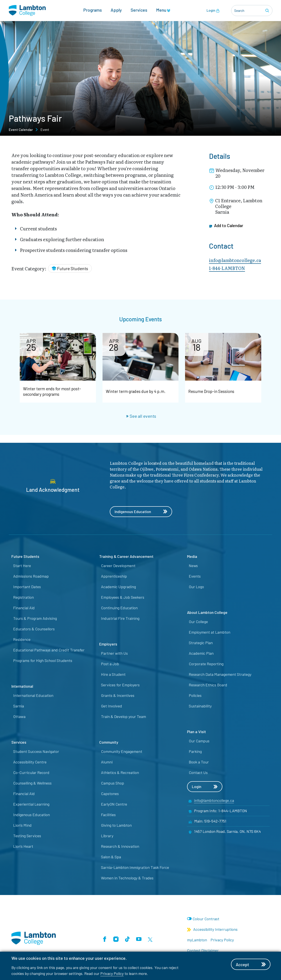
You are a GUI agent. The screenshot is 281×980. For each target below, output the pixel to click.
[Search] (268, 11)
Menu (163, 10)
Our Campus (199, 741)
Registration (23, 597)
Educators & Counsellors (34, 629)
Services (139, 10)
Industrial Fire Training (120, 618)
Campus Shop (113, 783)
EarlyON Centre (114, 804)
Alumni (107, 762)
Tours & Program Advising (35, 618)
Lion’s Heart (23, 846)
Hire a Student (113, 674)
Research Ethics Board (208, 685)
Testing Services (27, 836)
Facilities (108, 815)
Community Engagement (122, 752)
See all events (141, 416)
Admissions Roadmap (31, 576)
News (193, 566)
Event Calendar (21, 129)
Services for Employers (120, 685)
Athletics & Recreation (120, 773)
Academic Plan (201, 653)
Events (195, 576)
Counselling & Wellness (32, 783)
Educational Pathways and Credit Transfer (49, 650)
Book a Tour (199, 762)
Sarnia (19, 706)
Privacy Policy (112, 973)
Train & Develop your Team (123, 717)
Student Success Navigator (36, 752)
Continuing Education (119, 608)
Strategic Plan (201, 643)
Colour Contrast (206, 919)
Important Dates (27, 587)
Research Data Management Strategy (220, 674)
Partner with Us (114, 653)
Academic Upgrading (118, 587)
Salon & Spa (111, 857)
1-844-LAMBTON (227, 268)
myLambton (197, 940)
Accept (251, 964)
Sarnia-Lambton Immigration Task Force (135, 868)
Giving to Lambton (116, 825)
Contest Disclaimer (203, 951)
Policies (195, 696)
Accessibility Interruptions (212, 929)
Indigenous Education (141, 512)
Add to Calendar (227, 225)
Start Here (22, 566)
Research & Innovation (120, 846)
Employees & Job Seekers (123, 597)
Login (213, 11)
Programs (93, 10)
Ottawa (19, 717)
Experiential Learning (31, 804)
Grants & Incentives (118, 696)
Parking (195, 752)
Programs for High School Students (43, 661)
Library (107, 836)
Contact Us (198, 773)
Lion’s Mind (22, 825)
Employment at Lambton (210, 632)
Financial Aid (24, 608)
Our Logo (196, 587)
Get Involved (112, 706)
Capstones (110, 794)
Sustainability (200, 706)
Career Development (118, 566)
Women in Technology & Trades (127, 878)
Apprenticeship (114, 576)
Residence (22, 640)
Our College (198, 622)
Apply (116, 10)
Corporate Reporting (206, 664)
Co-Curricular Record (31, 773)
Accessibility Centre (30, 762)
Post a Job (110, 664)
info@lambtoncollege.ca (235, 260)
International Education (33, 696)
